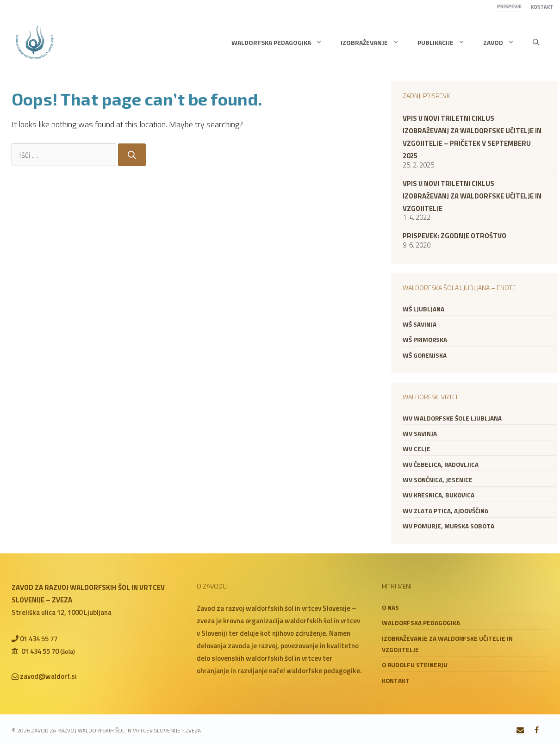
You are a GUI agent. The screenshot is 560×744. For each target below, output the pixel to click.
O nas (390, 608)
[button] (536, 43)
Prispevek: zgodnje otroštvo (454, 236)
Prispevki (509, 6)
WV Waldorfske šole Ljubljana (452, 418)
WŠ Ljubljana (423, 309)
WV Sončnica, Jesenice (438, 480)
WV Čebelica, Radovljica (441, 465)
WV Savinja (420, 434)
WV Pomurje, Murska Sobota (448, 526)
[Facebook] (537, 731)
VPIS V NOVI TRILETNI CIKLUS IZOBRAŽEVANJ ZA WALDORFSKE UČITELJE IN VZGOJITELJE (472, 196)
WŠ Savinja (420, 324)
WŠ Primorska (425, 340)
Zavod (503, 43)
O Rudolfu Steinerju (415, 665)
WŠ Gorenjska (425, 355)
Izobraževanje (374, 43)
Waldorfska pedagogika (281, 43)
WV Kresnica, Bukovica (439, 495)
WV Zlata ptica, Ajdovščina (445, 511)
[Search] (132, 155)
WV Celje (417, 449)
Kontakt (542, 7)
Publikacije (446, 43)
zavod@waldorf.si (48, 676)
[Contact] (520, 731)
